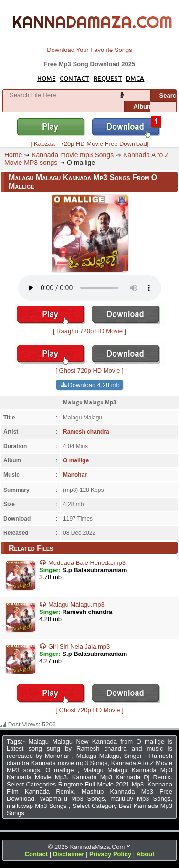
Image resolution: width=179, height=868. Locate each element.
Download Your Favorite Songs (89, 50)
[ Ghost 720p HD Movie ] (90, 367)
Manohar (75, 475)
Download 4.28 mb (94, 385)
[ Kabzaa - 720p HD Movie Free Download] (90, 140)
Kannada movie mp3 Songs (73, 155)
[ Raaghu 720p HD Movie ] (90, 327)
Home (13, 155)
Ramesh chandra (86, 432)
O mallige (76, 460)
